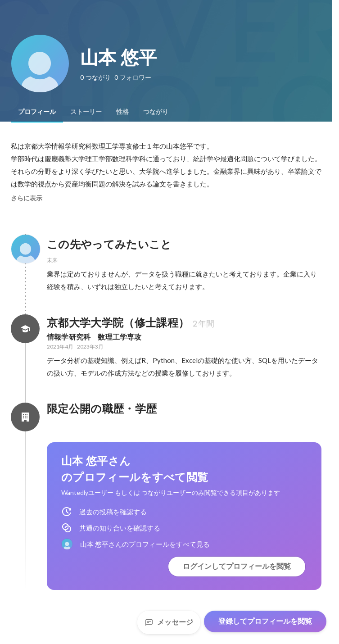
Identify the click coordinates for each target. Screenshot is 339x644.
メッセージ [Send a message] (169, 622)
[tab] (37, 112)
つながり (156, 112)
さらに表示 (27, 198)
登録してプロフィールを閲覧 (265, 621)
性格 (122, 112)
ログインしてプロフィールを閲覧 (237, 566)
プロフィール (37, 112)
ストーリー (86, 112)
